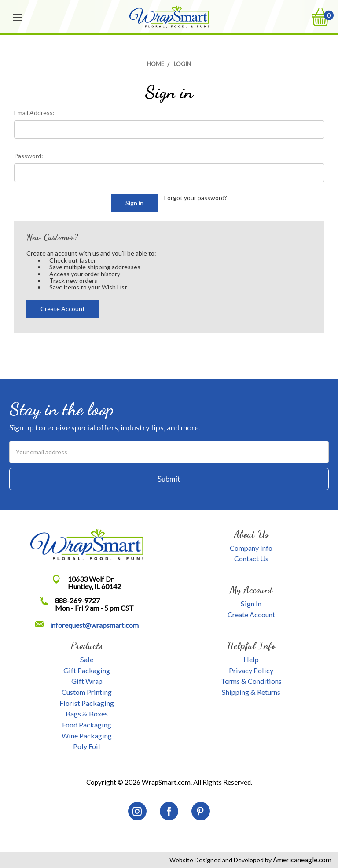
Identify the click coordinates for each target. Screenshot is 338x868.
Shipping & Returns (251, 692)
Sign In (251, 603)
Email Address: (34, 113)
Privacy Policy (251, 670)
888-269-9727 (77, 600)
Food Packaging (87, 725)
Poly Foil (87, 746)
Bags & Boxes (87, 714)
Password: (29, 156)
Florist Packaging (87, 703)
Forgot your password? (196, 198)
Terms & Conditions (251, 681)
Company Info (251, 548)
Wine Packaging (87, 736)
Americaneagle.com (301, 860)
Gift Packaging (87, 670)
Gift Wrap (87, 681)
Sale (87, 659)
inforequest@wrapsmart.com (94, 625)
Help (251, 659)
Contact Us (251, 558)
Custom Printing (87, 692)
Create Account (63, 309)
